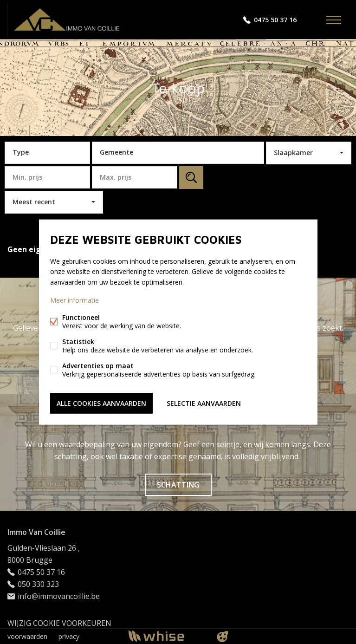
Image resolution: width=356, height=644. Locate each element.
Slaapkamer (293, 153)
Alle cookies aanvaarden (101, 403)
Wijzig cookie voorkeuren (59, 623)
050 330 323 (38, 584)
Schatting (178, 485)
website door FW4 (222, 637)
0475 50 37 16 (275, 20)
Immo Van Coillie (36, 532)
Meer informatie (74, 300)
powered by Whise (167, 636)
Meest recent (34, 202)
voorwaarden (27, 636)
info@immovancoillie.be (59, 596)
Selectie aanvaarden (204, 403)
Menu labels (334, 20)
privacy (69, 636)
